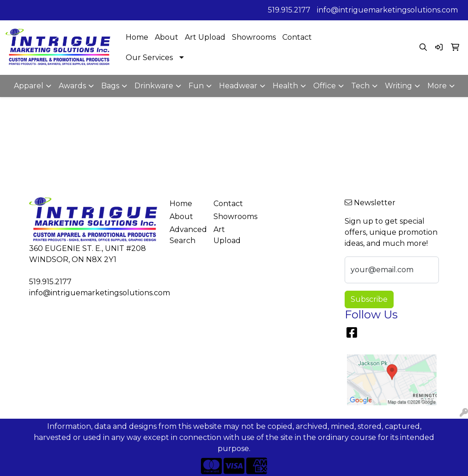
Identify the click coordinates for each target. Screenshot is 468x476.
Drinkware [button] (154, 86)
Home (137, 37)
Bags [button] (110, 86)
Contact (297, 37)
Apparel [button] (29, 86)
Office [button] (325, 86)
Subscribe (369, 299)
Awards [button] (72, 86)
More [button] (437, 86)
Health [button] (285, 86)
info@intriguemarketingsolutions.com (387, 10)
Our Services (149, 58)
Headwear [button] (238, 86)
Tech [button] (360, 86)
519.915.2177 (289, 10)
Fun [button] (196, 86)
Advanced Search (186, 235)
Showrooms (254, 37)
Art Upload (205, 37)
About (167, 37)
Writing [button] (398, 86)
